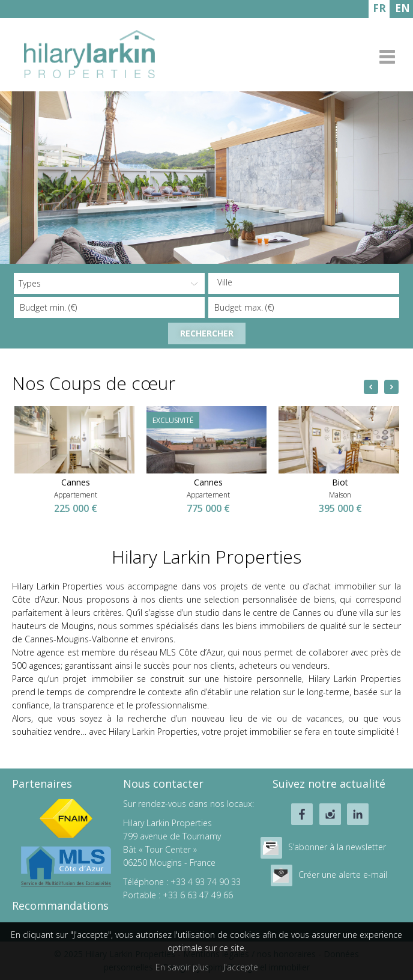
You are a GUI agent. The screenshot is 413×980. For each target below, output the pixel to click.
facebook (302, 814)
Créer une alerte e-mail (343, 875)
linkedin (358, 814)
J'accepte (241, 967)
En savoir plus (182, 967)
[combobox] (304, 283)
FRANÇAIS (379, 10)
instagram (330, 814)
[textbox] (307, 282)
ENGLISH (402, 10)
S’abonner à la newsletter (337, 847)
